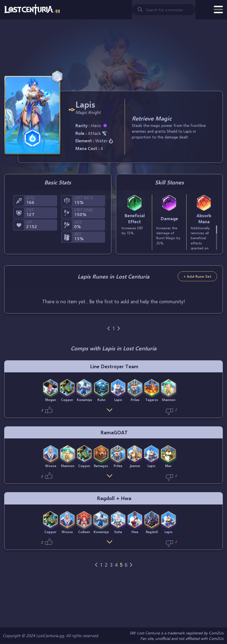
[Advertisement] (114, 51)
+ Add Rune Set (197, 276)
